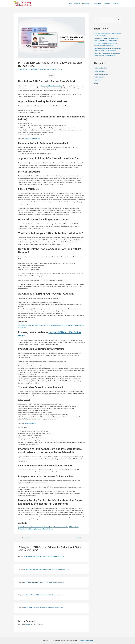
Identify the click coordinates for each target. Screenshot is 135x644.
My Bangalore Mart (38, 527)
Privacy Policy (97, 4)
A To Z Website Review (49, 529)
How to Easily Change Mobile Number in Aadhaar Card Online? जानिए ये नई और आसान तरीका (107, 51)
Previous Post (26, 538)
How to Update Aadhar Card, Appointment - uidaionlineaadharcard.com (45, 608)
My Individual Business (25, 527)
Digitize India (38, 529)
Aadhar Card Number (31, 423)
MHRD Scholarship (79, 527)
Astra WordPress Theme (86, 640)
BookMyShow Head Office (26, 529)
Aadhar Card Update (33, 69)
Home (70, 4)
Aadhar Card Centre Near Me (64, 527)
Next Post (78, 538)
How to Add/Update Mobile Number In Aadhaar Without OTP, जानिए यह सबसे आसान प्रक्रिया (106, 58)
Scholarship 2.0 (23, 325)
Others (96, 87)
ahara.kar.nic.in (29, 327)
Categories (86, 4)
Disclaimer (107, 4)
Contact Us (116, 4)
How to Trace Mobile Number (37, 325)
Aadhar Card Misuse (100, 75)
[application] (90, 4)
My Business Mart (49, 527)
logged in (29, 624)
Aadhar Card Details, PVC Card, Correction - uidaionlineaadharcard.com (45, 595)
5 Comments (22, 69)
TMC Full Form (50, 325)
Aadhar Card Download (101, 72)
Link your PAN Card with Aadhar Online (53, 86)
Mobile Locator (59, 325)
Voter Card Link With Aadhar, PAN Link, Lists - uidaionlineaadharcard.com (46, 556)
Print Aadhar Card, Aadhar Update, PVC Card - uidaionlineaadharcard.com (46, 582)
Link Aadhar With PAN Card (33, 139)
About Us (77, 4)
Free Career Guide (70, 325)
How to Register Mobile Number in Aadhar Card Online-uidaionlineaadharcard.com (49, 569)
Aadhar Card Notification (101, 78)
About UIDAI (98, 84)
